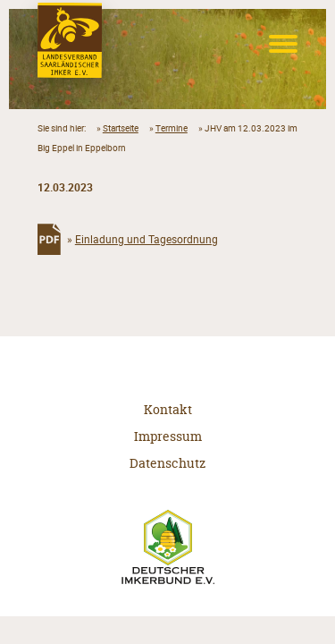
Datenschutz (167, 463)
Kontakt (168, 409)
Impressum (168, 436)
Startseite (121, 128)
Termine (172, 128)
